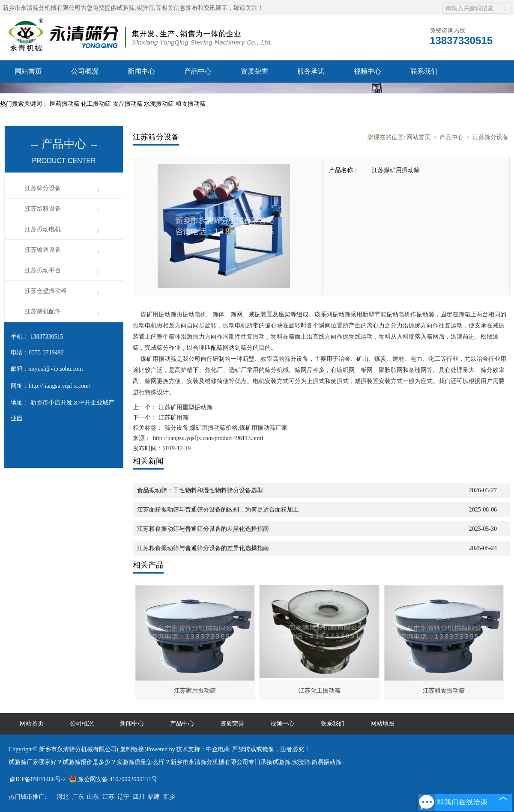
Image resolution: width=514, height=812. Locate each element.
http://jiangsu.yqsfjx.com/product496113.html (208, 438)
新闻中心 (141, 71)
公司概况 (85, 71)
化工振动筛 (97, 104)
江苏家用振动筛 (195, 691)
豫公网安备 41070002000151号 (113, 779)
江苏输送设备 (43, 250)
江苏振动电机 (43, 229)
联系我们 (424, 71)
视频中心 (368, 71)
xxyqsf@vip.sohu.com (56, 369)
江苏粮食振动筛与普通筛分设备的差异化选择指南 (203, 529)
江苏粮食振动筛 (444, 691)
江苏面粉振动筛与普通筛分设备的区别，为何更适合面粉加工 (218, 510)
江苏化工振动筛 (320, 691)
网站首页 (28, 71)
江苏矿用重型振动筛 (185, 407)
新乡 (169, 797)
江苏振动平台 (43, 270)
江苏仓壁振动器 (46, 291)
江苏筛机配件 (43, 311)
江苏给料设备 (43, 209)
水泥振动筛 (160, 104)
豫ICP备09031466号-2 (37, 779)
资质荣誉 (254, 71)
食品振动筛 (128, 104)
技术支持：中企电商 (203, 749)
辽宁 (123, 797)
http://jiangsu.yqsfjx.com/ (60, 386)
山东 (93, 797)
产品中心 (198, 71)
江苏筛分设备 (43, 188)
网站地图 (383, 724)
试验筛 (126, 8)
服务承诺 (311, 71)
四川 (139, 797)
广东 (78, 797)
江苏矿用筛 (173, 418)
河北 (63, 797)
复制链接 (132, 749)
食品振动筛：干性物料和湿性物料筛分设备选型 (200, 490)
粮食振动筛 (191, 104)
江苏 (108, 797)
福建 (154, 797)
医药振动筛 (66, 104)
